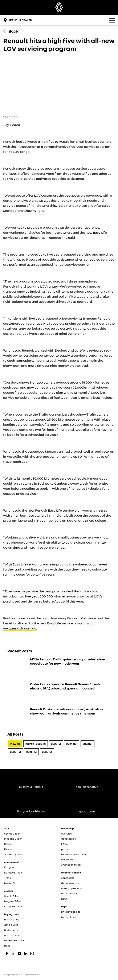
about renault (70, 893)
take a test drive (14, 940)
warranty (67, 859)
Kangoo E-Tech (13, 873)
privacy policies (71, 912)
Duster (8, 849)
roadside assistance (74, 854)
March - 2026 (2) (36, 744)
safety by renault (72, 888)
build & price (12, 919)
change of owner (71, 865)
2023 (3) (88, 744)
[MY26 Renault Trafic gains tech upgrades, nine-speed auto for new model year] (59, 667)
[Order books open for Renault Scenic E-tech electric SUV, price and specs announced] (59, 692)
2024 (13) (72, 744)
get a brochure (13, 935)
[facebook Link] (7, 954)
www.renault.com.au (20, 628)
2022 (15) (15, 752)
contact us (68, 878)
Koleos (8, 844)
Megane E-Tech (13, 839)
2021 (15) (31, 752)
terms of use (69, 917)
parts (65, 849)
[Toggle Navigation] (112, 20)
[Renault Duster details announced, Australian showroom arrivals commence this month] (59, 717)
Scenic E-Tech (12, 834)
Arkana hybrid (13, 854)
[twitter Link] (13, 954)
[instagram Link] (32, 954)
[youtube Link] (19, 954)
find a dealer (12, 930)
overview (67, 834)
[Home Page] (59, 7)
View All (15, 744)
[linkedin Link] (26, 954)
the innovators (70, 883)
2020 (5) (47, 752)
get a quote (11, 925)
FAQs (64, 844)
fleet (7, 946)
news (64, 899)
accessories (68, 839)
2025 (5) (56, 744)
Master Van (11, 883)
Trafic (8, 878)
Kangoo (9, 867)
